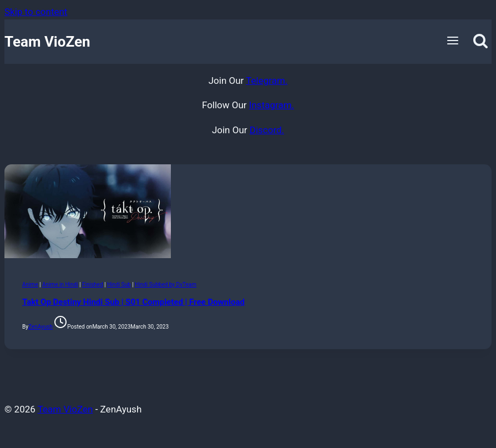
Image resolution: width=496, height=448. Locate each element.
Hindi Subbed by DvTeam (166, 285)
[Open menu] (453, 42)
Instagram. (272, 105)
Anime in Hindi (60, 285)
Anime (30, 285)
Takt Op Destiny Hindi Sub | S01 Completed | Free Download (133, 302)
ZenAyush (41, 327)
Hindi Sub (119, 285)
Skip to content (36, 12)
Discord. (267, 130)
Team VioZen (65, 409)
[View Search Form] (481, 42)
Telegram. (267, 80)
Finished (93, 285)
